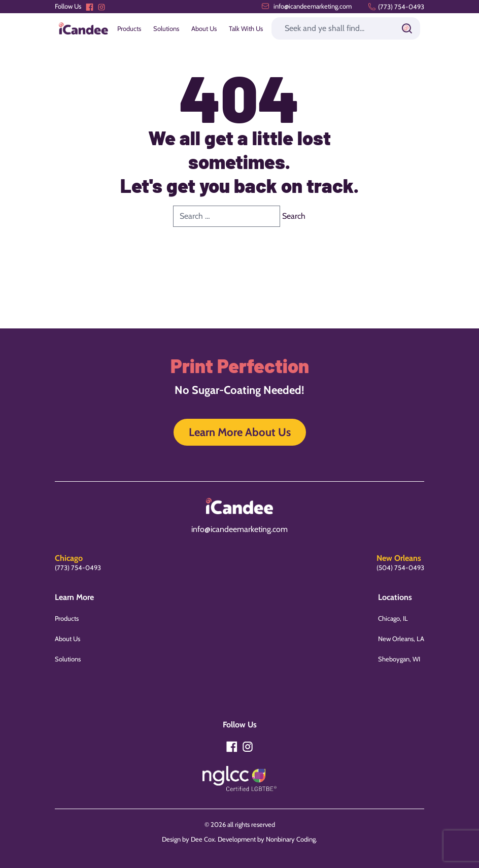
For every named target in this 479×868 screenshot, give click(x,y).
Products (129, 28)
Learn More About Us (240, 432)
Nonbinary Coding (291, 839)
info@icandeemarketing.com (306, 6)
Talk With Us (246, 28)
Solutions (166, 28)
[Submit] (407, 28)
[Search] (346, 28)
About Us (204, 28)
